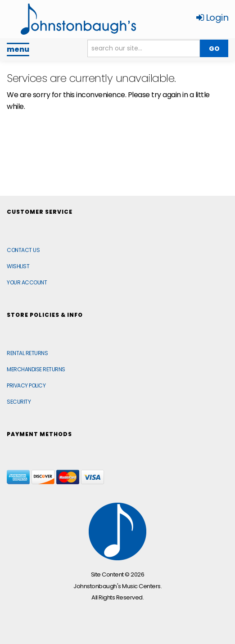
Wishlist (18, 266)
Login (212, 18)
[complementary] (170, 594)
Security (19, 402)
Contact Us (23, 250)
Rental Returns (27, 353)
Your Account (27, 282)
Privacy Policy (26, 385)
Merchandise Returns (36, 369)
